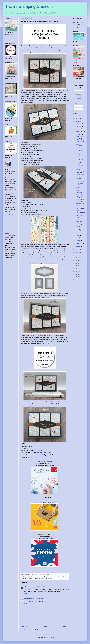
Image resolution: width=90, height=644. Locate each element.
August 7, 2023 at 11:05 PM (38, 599)
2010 (76, 277)
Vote (35, 337)
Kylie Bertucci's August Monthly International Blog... (80, 207)
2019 (76, 258)
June (78, 233)
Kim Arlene (27, 599)
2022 (76, 250)
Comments (77, 109)
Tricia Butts (10, 168)
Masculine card (59, 577)
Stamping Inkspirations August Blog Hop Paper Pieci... (80, 182)
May (78, 235)
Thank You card (48, 579)
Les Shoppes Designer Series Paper (46, 577)
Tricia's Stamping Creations (29, 6)
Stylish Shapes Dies (39, 579)
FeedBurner (79, 99)
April (78, 238)
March (78, 241)
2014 (76, 266)
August (78, 135)
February (79, 244)
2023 (76, 121)
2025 (76, 116)
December (79, 124)
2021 (76, 252)
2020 (76, 255)
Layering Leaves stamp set (31, 577)
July (78, 230)
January (79, 246)
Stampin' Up (31, 579)
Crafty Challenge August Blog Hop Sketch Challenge (80, 147)
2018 (76, 261)
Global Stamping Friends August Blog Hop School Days (80, 216)
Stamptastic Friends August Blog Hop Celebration (80, 156)
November (79, 126)
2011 (76, 274)
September (80, 132)
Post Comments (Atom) (34, 630)
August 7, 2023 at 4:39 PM (39, 587)
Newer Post (24, 627)
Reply (25, 594)
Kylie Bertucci (27, 587)
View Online (77, 26)
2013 (76, 269)
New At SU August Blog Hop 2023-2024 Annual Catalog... (80, 173)
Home (45, 627)
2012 (76, 271)
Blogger (52, 638)
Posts (76, 106)
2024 (76, 119)
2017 (76, 263)
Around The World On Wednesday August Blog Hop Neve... (80, 198)
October (79, 129)
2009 (76, 280)
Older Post (66, 627)
